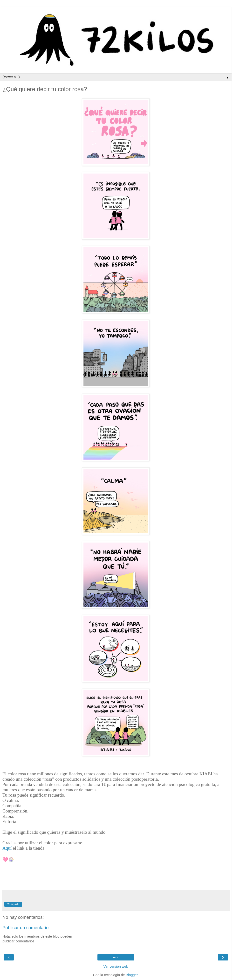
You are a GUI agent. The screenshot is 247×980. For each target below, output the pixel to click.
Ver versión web (116, 967)
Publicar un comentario (25, 928)
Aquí (7, 848)
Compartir (13, 904)
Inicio (116, 957)
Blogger (132, 975)
